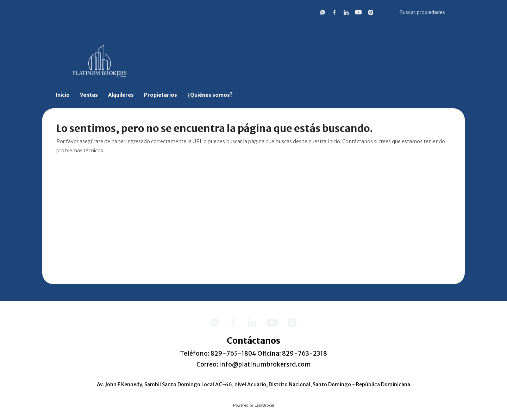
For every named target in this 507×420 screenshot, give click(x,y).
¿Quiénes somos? (210, 95)
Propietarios (161, 95)
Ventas (89, 95)
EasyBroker (264, 405)
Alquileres (121, 95)
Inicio (63, 95)
